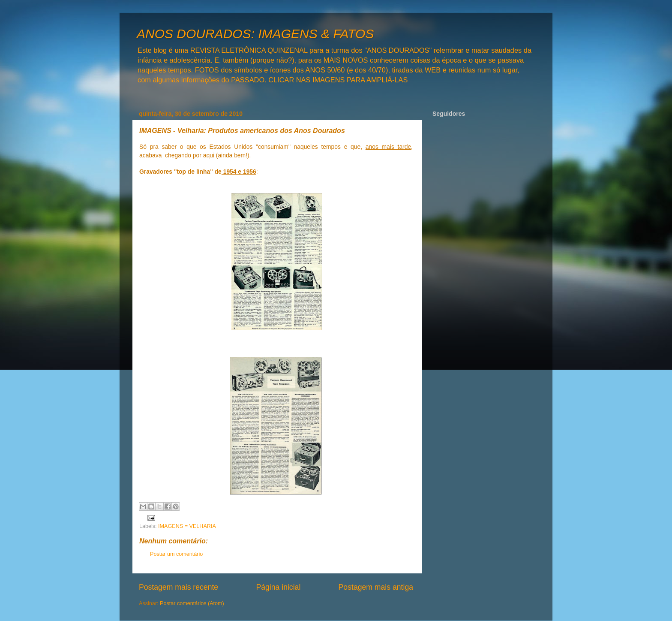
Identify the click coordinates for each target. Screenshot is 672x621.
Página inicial (278, 587)
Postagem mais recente (178, 587)
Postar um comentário (176, 554)
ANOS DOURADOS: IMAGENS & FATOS (255, 34)
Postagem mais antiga (376, 587)
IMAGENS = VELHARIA (187, 526)
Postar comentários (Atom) (192, 603)
